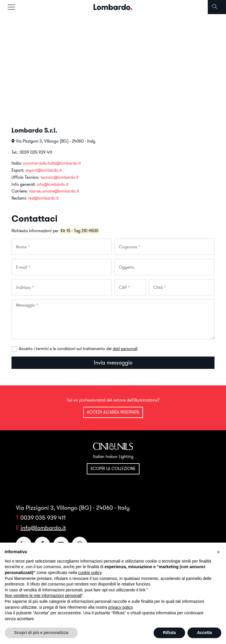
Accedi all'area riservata (113, 412)
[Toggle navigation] (11, 7)
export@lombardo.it (44, 170)
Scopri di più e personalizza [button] (41, 633)
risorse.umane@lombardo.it (54, 191)
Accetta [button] (204, 633)
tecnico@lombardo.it (60, 177)
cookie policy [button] (90, 573)
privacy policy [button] (121, 607)
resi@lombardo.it (43, 198)
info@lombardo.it (53, 184)
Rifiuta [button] (169, 633)
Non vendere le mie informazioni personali (43, 596)
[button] (218, 552)
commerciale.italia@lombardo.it (52, 163)
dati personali (125, 349)
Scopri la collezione (113, 469)
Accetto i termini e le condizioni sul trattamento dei (78, 349)
